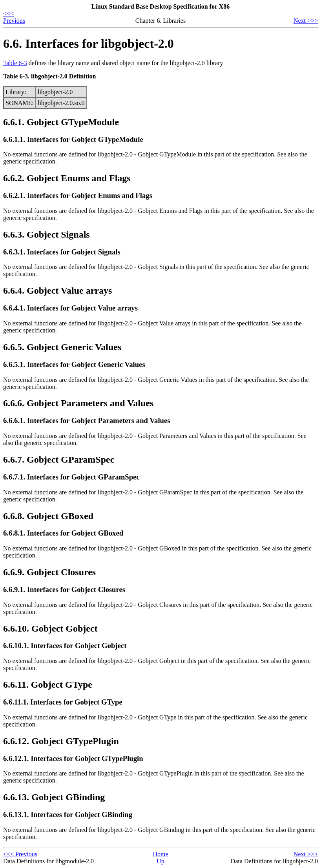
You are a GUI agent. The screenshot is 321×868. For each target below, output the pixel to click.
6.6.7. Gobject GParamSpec (59, 459)
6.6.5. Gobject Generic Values (62, 347)
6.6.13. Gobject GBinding (54, 797)
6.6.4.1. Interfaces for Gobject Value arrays (70, 308)
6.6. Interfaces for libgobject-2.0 (88, 44)
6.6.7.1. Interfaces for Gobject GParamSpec (71, 477)
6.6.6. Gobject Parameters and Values (78, 403)
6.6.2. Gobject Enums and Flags (67, 178)
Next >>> (306, 21)
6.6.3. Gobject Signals (47, 234)
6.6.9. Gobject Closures (49, 572)
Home (160, 854)
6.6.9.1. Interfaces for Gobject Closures (64, 589)
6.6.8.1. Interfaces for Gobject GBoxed (63, 533)
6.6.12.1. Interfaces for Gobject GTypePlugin (73, 758)
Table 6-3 (15, 63)
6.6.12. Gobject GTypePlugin (61, 741)
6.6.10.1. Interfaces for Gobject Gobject (65, 646)
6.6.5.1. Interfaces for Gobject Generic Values (74, 364)
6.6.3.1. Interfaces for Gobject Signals (62, 252)
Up (160, 861)
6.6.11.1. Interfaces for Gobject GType (63, 702)
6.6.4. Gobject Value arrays (57, 291)
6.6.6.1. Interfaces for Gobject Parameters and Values (87, 420)
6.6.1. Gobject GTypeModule (61, 122)
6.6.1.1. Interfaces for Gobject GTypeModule (73, 139)
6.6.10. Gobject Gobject (50, 628)
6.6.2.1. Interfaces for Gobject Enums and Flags (78, 195)
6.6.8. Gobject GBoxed (48, 516)
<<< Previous (14, 17)
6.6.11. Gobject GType (48, 685)
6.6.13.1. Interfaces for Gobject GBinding (68, 814)
